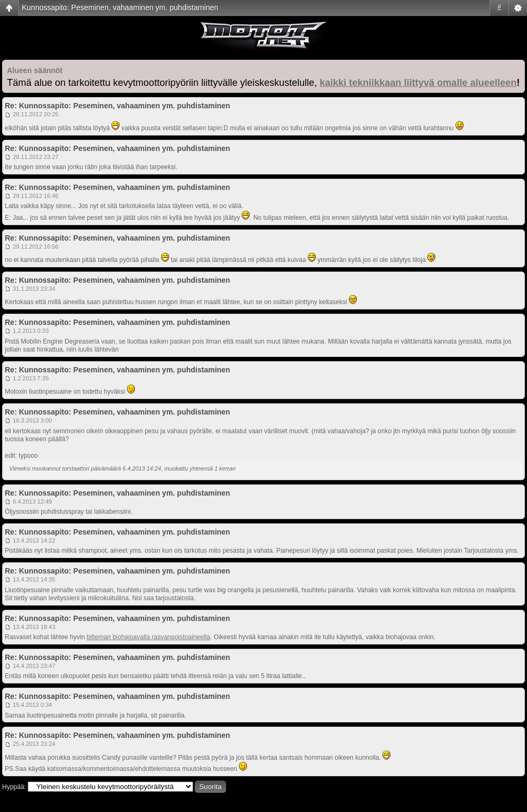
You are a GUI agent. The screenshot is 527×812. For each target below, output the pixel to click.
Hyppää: (14, 787)
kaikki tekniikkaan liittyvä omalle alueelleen (418, 83)
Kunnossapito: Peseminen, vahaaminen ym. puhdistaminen (120, 7)
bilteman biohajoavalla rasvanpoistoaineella (148, 637)
